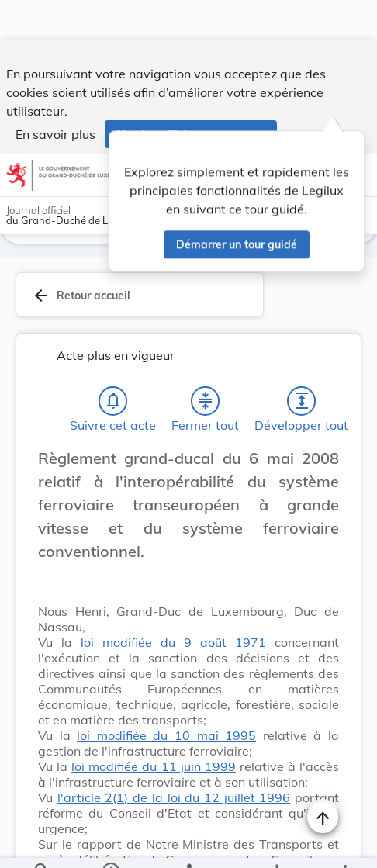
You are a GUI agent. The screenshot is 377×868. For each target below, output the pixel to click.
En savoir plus (55, 95)
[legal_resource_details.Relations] (188, 843)
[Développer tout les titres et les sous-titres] (302, 369)
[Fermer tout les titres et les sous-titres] (206, 369)
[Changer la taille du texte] (323, 444)
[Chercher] (42, 843)
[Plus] (344, 843)
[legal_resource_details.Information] (110, 843)
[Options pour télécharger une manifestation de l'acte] (277, 843)
